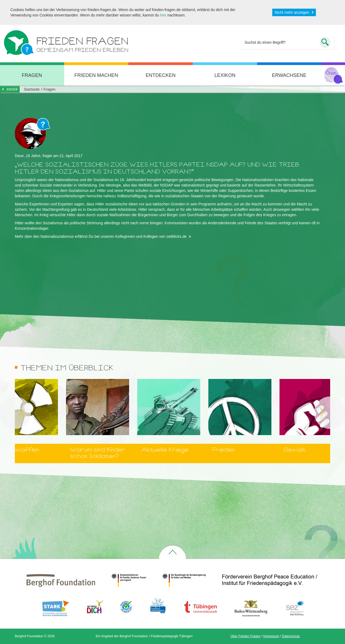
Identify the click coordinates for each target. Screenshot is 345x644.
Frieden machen (96, 75)
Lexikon (225, 75)
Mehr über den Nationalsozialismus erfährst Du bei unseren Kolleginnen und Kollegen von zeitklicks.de (101, 236)
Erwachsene (289, 75)
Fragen (49, 89)
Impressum (271, 636)
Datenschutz (291, 636)
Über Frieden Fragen (245, 636)
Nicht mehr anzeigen (292, 12)
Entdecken (161, 75)
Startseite (32, 89)
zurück (12, 89)
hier (163, 15)
